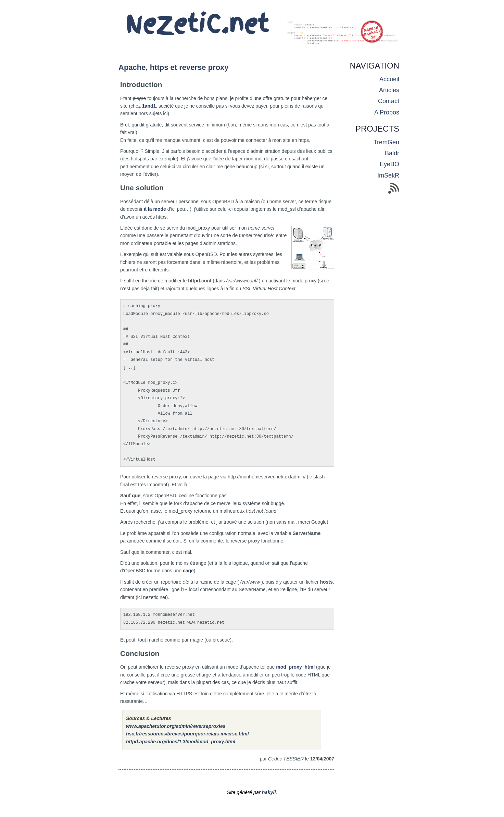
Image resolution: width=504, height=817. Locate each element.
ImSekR (388, 175)
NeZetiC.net (197, 24)
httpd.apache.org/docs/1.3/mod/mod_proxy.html (181, 742)
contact (389, 101)
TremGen (386, 142)
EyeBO (389, 164)
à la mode (155, 209)
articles (389, 90)
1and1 (149, 106)
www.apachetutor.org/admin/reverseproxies (176, 726)
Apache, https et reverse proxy (174, 67)
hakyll (269, 792)
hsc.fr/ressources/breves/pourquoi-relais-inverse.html (187, 734)
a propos (387, 112)
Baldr (392, 153)
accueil (389, 79)
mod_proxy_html (295, 667)
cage (188, 571)
